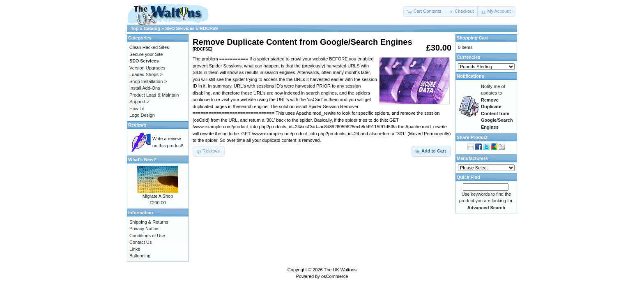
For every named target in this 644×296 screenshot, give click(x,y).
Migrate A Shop (158, 196)
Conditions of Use (147, 236)
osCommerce (335, 276)
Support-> (139, 102)
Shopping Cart (472, 38)
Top (135, 28)
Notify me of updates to (497, 107)
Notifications (470, 76)
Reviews (137, 125)
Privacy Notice (144, 229)
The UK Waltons (340, 270)
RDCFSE (209, 28)
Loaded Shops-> (146, 74)
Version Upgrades (147, 68)
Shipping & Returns (149, 222)
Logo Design (142, 115)
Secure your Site (146, 54)
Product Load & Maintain (154, 95)
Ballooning (140, 256)
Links (135, 249)
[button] (425, 12)
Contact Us (140, 242)
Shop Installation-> (148, 81)
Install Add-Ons (145, 88)
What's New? (142, 160)
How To (137, 109)
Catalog (152, 28)
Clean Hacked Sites (149, 47)
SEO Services (180, 28)
